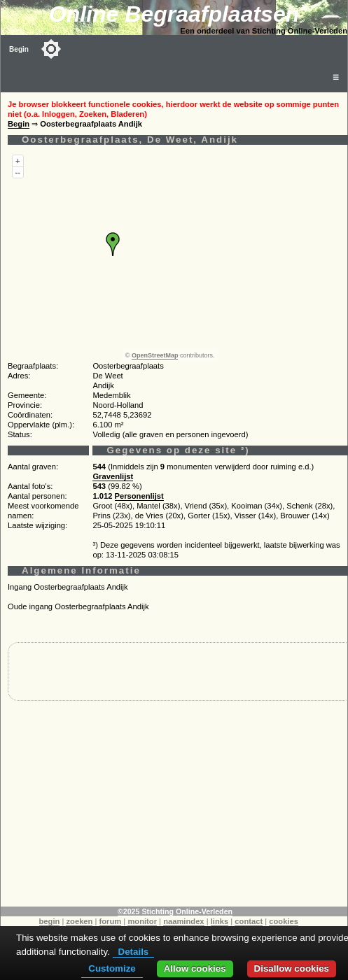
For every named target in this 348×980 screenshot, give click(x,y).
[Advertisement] (174, 809)
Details (134, 952)
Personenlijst (139, 496)
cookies (284, 921)
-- (18, 172)
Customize (112, 968)
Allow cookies (195, 968)
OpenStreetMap (155, 355)
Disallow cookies (292, 968)
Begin (19, 49)
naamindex (183, 921)
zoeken (79, 921)
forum (111, 921)
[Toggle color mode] (51, 49)
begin (50, 921)
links (220, 921)
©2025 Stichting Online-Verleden (175, 911)
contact (249, 921)
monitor (142, 921)
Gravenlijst (113, 476)
